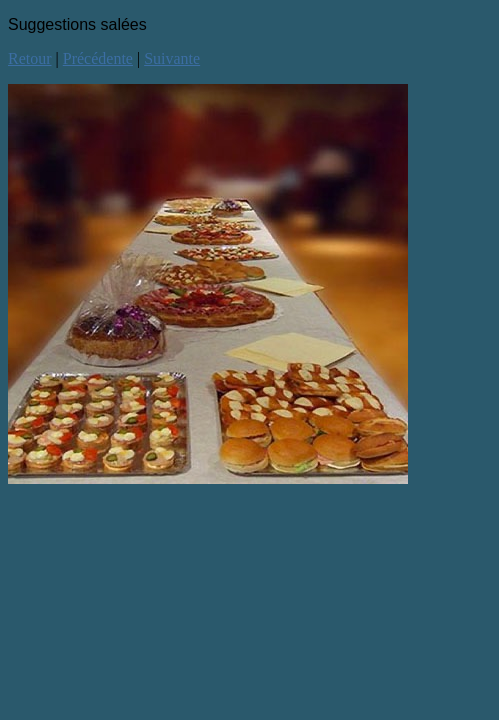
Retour (30, 58)
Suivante (172, 58)
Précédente (98, 58)
